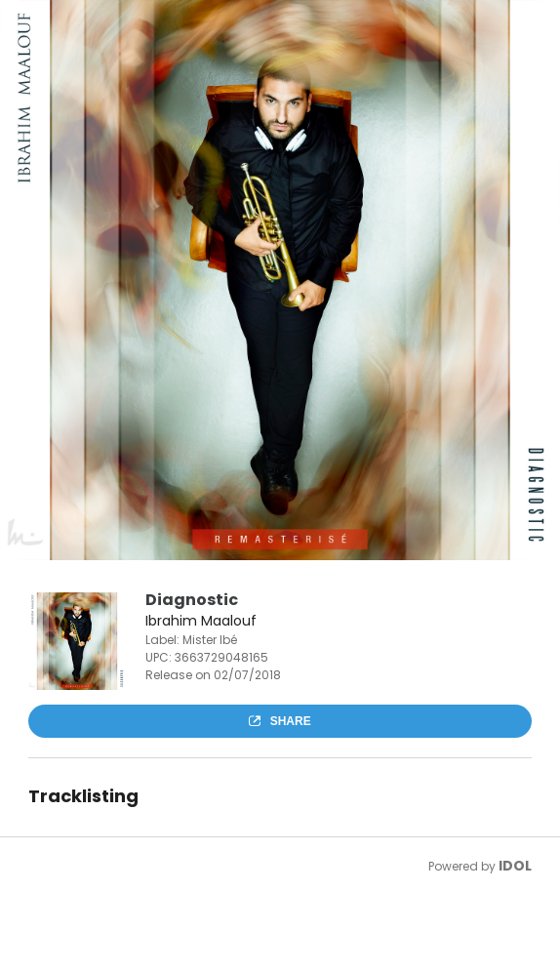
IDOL (515, 866)
